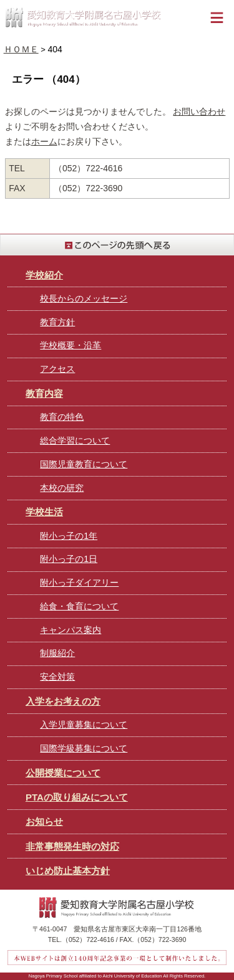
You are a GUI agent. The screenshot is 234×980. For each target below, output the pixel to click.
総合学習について (75, 440)
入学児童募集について (84, 725)
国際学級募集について (84, 748)
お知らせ (44, 821)
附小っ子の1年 (69, 536)
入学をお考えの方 (63, 701)
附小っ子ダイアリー (79, 583)
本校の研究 (62, 488)
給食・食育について (79, 606)
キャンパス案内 (71, 630)
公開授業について (63, 773)
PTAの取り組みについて (77, 797)
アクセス (57, 369)
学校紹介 (44, 275)
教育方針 (57, 322)
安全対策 (57, 677)
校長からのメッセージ (84, 298)
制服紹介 (57, 653)
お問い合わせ (199, 112)
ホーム (44, 141)
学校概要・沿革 (71, 345)
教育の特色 (62, 417)
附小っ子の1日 (69, 559)
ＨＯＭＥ (21, 49)
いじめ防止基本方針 (68, 871)
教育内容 (44, 393)
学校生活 (44, 512)
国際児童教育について (84, 464)
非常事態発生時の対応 (72, 846)
